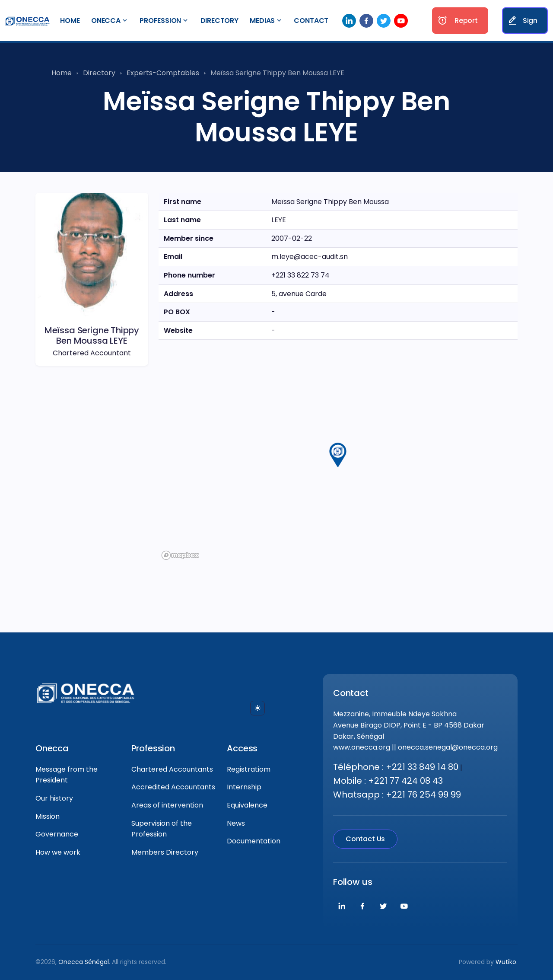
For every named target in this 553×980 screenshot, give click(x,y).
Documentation (254, 841)
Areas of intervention (167, 805)
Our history (54, 798)
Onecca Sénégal (84, 962)
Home (70, 21)
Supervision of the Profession (162, 829)
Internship (244, 787)
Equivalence (247, 805)
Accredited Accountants (173, 787)
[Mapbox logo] (180, 555)
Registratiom (249, 769)
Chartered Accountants (172, 769)
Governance (57, 834)
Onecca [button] (106, 21)
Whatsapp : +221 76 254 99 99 (397, 795)
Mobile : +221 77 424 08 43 (388, 781)
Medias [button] (262, 21)
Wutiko (506, 962)
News (236, 823)
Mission (48, 816)
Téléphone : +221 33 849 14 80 (396, 767)
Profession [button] (160, 21)
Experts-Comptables (163, 73)
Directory (219, 21)
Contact (311, 21)
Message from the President (67, 775)
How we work (58, 852)
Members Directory (165, 852)
